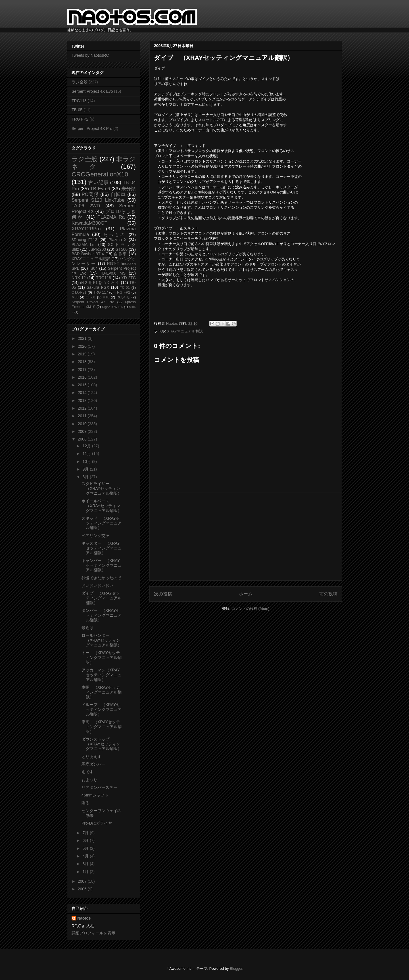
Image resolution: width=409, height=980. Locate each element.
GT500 (121, 249)
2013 (83, 401)
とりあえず (91, 756)
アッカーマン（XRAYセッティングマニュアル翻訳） (102, 675)
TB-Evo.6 (100, 189)
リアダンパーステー (99, 787)
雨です (87, 772)
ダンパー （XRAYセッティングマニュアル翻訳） (102, 615)
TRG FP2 (80, 119)
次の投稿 (163, 594)
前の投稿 (328, 594)
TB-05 (77, 110)
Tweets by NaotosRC (90, 55)
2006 (83, 889)
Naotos (84, 918)
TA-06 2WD (86, 206)
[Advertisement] (246, 536)
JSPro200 (97, 249)
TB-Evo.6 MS (113, 273)
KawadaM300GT (89, 223)
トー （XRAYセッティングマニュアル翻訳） (102, 657)
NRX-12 (79, 278)
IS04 (94, 268)
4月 (86, 856)
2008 (83, 439)
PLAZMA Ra (111, 217)
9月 (86, 469)
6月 (86, 840)
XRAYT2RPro (86, 229)
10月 (87, 461)
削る (85, 803)
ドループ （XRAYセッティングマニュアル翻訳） (102, 709)
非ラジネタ (104, 163)
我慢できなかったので (101, 578)
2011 (83, 416)
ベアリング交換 (95, 536)
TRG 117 (101, 292)
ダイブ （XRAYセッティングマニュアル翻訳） (102, 598)
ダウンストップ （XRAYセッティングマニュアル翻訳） (102, 744)
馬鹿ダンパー (93, 764)
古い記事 (98, 183)
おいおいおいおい (97, 585)
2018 (83, 362)
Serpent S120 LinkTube (98, 200)
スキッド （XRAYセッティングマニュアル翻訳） (102, 523)
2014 (83, 393)
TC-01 (125, 288)
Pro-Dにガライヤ (97, 823)
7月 (86, 833)
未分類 (129, 189)
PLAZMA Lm (84, 245)
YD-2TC (129, 278)
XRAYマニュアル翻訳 (185, 331)
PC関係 (90, 194)
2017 (83, 370)
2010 (83, 424)
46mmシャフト (95, 795)
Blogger (236, 969)
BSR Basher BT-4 (88, 254)
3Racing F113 (84, 240)
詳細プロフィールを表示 (93, 933)
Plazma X (117, 240)
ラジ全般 (80, 82)
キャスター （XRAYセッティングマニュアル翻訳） (102, 548)
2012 (83, 408)
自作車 (121, 254)
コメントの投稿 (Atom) (251, 609)
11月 (87, 454)
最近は (87, 628)
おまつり (89, 780)
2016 (83, 377)
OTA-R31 (79, 292)
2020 (83, 346)
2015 (83, 385)
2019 (83, 354)
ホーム (246, 594)
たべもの (115, 235)
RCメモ (123, 297)
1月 (86, 872)
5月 (86, 848)
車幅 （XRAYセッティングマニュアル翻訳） (102, 692)
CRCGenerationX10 (100, 174)
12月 (87, 446)
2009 (83, 431)
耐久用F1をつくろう (100, 283)
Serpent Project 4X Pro (92, 128)
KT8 (106, 297)
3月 (86, 864)
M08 (75, 297)
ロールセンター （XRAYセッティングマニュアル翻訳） (102, 640)
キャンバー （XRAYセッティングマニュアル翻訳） (102, 565)
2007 (83, 881)
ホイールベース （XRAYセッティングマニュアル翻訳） (102, 506)
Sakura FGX (98, 287)
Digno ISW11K (112, 307)
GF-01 (91, 297)
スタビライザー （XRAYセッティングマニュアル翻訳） (102, 488)
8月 (86, 477)
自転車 (118, 194)
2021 (83, 338)
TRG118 (79, 101)
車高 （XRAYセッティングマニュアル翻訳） (102, 727)
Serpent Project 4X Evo (92, 91)
